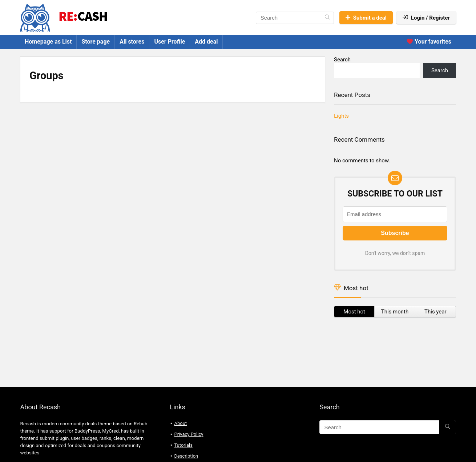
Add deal (206, 42)
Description (186, 456)
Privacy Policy (189, 434)
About (180, 423)
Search (342, 60)
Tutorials (183, 445)
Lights (341, 116)
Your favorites (429, 42)
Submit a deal (366, 18)
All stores (132, 42)
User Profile (170, 42)
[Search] (327, 18)
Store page (96, 42)
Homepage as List (48, 42)
